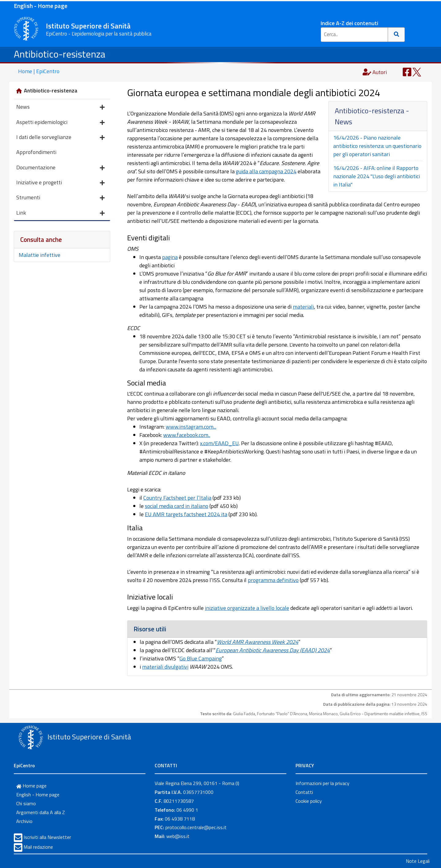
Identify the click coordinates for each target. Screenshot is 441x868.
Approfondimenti (36, 152)
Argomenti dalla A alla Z (41, 812)
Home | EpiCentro (39, 71)
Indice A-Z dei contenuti (349, 23)
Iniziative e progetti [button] (60, 183)
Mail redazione (38, 847)
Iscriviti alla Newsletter (47, 837)
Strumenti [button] (60, 198)
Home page (31, 786)
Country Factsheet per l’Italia (177, 498)
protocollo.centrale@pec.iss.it (196, 827)
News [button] (60, 107)
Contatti (304, 792)
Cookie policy (309, 801)
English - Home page (41, 6)
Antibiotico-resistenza (60, 54)
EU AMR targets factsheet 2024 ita (186, 514)
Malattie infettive (40, 255)
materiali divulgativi (165, 667)
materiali (303, 307)
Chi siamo (26, 803)
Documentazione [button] (60, 168)
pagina (170, 257)
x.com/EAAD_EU (219, 443)
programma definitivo (273, 580)
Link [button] (60, 213)
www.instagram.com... (191, 427)
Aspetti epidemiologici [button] (60, 123)
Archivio (24, 821)
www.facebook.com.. (187, 435)
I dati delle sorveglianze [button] (60, 138)
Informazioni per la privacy (322, 783)
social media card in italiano (177, 506)
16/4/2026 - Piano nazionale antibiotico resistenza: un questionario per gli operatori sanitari (377, 146)
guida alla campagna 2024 (266, 171)
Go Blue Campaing (201, 658)
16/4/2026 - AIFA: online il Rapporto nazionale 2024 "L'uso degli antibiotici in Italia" (377, 176)
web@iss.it (178, 836)
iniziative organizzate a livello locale (247, 608)
